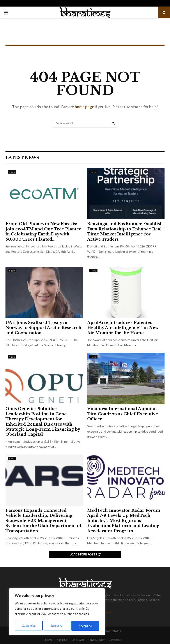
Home (49, 640)
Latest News (22, 158)
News (12, 172)
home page (84, 107)
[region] (57, 612)
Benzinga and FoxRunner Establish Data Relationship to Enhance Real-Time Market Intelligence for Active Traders (125, 231)
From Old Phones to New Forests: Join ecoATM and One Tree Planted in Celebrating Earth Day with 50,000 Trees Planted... (44, 231)
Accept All (86, 626)
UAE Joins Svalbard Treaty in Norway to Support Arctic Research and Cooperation (43, 328)
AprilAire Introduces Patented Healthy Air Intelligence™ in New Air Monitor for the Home (123, 328)
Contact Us (115, 640)
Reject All (57, 626)
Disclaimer (78, 640)
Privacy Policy (97, 640)
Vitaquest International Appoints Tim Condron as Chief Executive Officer (123, 414)
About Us (62, 640)
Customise (29, 626)
